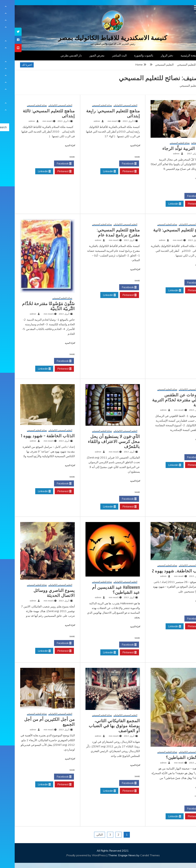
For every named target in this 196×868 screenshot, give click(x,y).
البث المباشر (105, 55)
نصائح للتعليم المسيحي (165, 143)
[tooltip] (3, 32)
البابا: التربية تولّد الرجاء (169, 149)
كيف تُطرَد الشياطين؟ (171, 758)
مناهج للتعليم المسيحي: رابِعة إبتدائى (98, 113)
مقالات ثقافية (182, 143)
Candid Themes (135, 855)
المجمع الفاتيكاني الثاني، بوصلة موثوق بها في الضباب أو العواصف (100, 726)
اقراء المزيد (185, 178)
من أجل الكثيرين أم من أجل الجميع (35, 722)
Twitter (160, 196)
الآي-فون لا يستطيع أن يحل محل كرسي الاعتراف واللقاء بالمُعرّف (99, 442)
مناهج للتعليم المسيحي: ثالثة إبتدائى (34, 113)
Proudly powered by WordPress (72, 855)
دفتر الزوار (152, 55)
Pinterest (180, 204)
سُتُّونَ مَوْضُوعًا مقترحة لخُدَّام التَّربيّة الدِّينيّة (34, 306)
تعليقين (183, 795)
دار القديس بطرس (56, 55)
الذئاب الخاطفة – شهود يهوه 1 (33, 436)
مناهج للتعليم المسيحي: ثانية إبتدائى (164, 233)
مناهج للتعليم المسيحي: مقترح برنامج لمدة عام (104, 233)
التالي (85, 835)
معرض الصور (82, 55)
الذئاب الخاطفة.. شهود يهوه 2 (164, 571)
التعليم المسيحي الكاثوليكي (111, 105)
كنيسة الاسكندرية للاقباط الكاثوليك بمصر (98, 38)
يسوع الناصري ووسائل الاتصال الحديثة (39, 593)
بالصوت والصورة (129, 55)
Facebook (180, 196)
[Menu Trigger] (181, 7)
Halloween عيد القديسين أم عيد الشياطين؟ (101, 590)
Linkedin (160, 204)
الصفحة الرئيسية (175, 55)
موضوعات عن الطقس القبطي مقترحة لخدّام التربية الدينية (164, 400)
